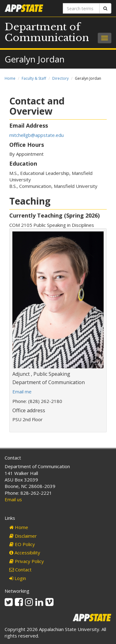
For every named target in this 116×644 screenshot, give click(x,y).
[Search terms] (81, 8)
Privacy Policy (27, 561)
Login (18, 578)
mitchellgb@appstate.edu (37, 135)
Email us (13, 499)
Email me (22, 392)
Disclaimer (23, 536)
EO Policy (22, 544)
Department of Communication (47, 32)
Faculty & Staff (34, 78)
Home (10, 78)
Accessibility (25, 553)
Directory (60, 78)
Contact (20, 570)
